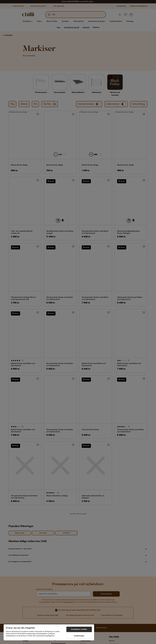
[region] (49, 632)
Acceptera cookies (79, 629)
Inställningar (79, 636)
